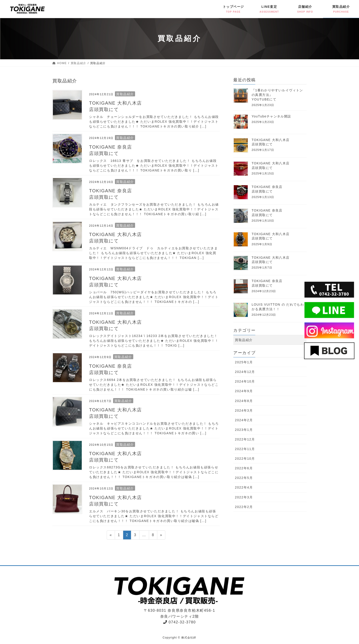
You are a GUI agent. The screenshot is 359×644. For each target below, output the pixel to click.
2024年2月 (244, 420)
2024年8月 (244, 401)
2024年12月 (245, 372)
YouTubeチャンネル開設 (271, 116)
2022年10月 (245, 459)
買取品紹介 (125, 94)
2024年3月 (244, 410)
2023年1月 (244, 430)
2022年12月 (245, 439)
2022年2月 (244, 507)
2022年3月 (244, 497)
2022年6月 (244, 468)
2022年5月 (244, 478)
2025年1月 (244, 362)
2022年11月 (245, 449)
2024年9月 (244, 391)
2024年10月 (245, 381)
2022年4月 (244, 487)
